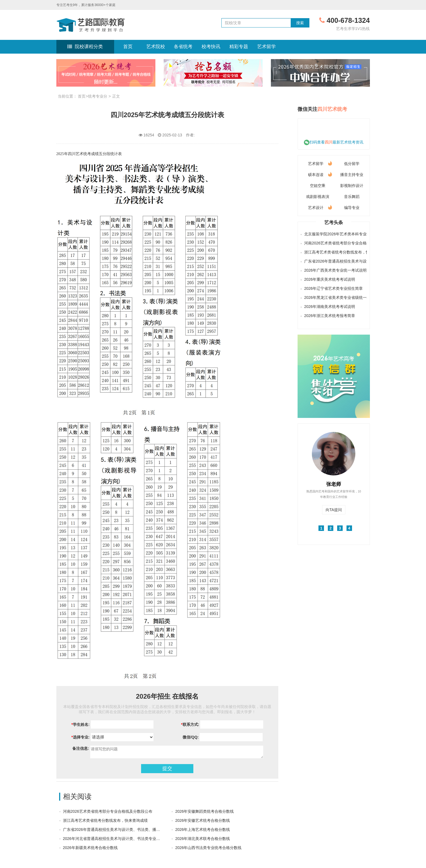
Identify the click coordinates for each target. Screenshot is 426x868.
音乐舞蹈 (352, 197)
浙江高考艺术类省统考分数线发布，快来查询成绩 (105, 820)
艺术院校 (156, 47)
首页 (128, 47)
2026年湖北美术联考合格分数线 (203, 839)
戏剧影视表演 (318, 197)
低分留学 (352, 164)
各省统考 (183, 47)
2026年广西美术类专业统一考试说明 (335, 270)
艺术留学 (266, 47)
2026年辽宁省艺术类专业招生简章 (333, 288)
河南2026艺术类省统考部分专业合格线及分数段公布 (108, 811)
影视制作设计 (352, 186)
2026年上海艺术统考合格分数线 (203, 830)
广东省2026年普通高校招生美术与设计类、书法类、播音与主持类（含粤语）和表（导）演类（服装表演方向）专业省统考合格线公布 (335, 261)
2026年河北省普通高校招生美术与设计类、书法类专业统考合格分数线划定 (127, 839)
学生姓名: (81, 724)
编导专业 (352, 208)
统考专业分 (98, 96)
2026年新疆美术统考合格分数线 (90, 848)
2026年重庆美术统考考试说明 (330, 279)
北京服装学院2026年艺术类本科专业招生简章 (335, 234)
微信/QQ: (190, 737)
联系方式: (190, 724)
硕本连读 (320, 174)
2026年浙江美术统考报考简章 (330, 316)
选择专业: (81, 737)
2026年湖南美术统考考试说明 (330, 307)
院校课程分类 (85, 47)
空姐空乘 (318, 186)
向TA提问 (334, 510)
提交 (167, 768)
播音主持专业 (352, 175)
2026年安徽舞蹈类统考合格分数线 (204, 811)
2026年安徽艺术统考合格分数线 (203, 820)
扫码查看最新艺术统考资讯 (334, 142)
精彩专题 (239, 47)
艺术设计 (320, 207)
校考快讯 (211, 47)
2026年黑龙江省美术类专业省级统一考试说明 (335, 297)
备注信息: (80, 748)
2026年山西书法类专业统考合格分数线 (208, 848)
